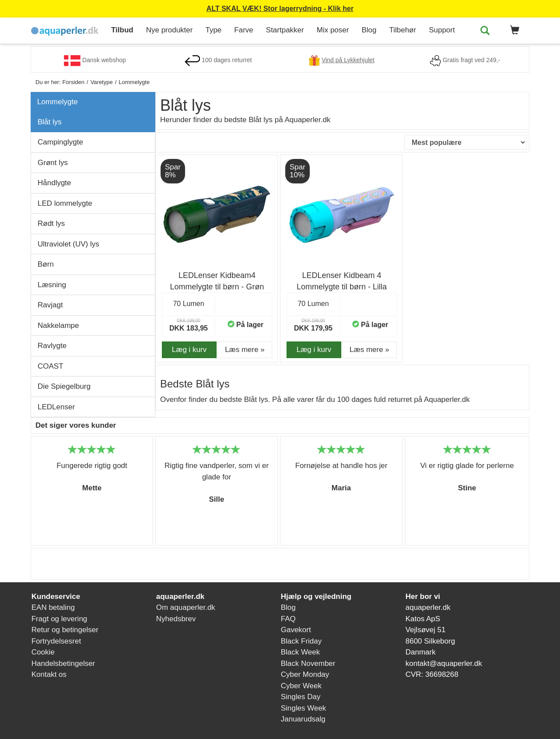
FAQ (288, 619)
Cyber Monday (305, 674)
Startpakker (285, 30)
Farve (243, 30)
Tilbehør (402, 30)
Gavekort (296, 630)
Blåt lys (50, 122)
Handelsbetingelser (63, 663)
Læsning (52, 285)
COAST (51, 366)
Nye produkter (170, 30)
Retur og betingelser (65, 630)
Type (213, 30)
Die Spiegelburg (64, 386)
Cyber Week (301, 686)
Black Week (300, 652)
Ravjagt (50, 305)
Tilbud (122, 30)
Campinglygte (60, 142)
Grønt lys (53, 163)
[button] (513, 31)
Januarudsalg (303, 719)
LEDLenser (56, 407)
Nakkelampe (58, 326)
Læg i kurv (189, 350)
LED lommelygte (65, 203)
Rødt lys (51, 223)
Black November (308, 663)
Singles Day (301, 697)
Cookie (43, 652)
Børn (46, 264)
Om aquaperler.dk (186, 607)
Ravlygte (52, 346)
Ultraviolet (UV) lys (68, 244)
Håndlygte (54, 183)
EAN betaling (53, 607)
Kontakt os (49, 674)
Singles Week (304, 708)
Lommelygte (58, 102)
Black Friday (301, 641)
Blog (369, 30)
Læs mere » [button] (245, 350)
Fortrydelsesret (56, 641)
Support (442, 30)
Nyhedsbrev (176, 619)
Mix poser (333, 30)
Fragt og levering (59, 619)
